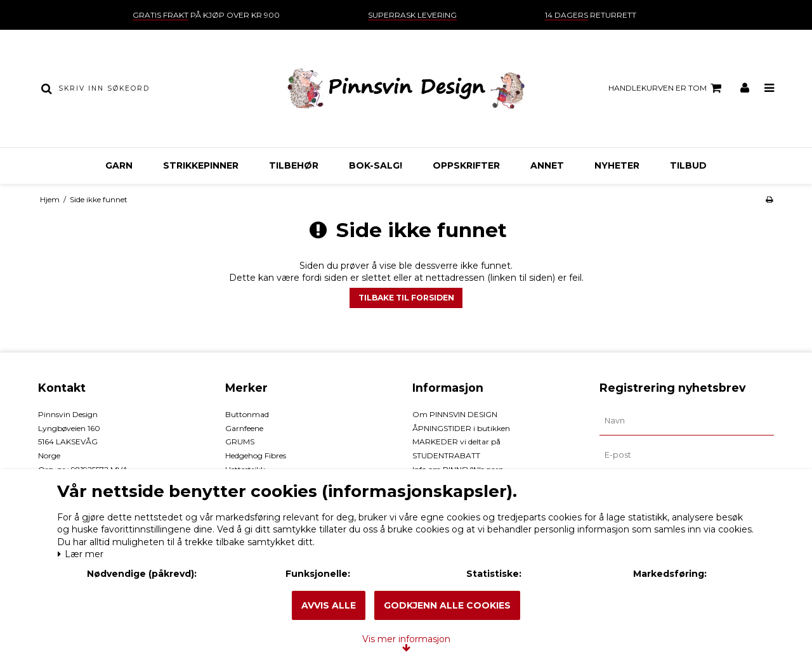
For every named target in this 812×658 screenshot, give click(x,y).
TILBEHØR (294, 165)
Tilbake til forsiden (406, 298)
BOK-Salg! (376, 165)
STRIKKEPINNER (201, 165)
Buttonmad (247, 414)
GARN (119, 165)
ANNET (547, 165)
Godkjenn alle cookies (447, 605)
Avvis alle (329, 605)
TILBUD (688, 165)
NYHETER (617, 165)
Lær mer (88, 522)
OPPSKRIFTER (466, 165)
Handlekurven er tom (667, 88)
